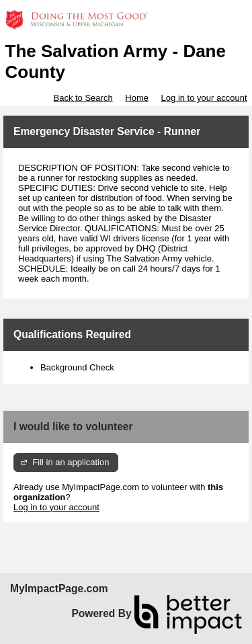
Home (137, 98)
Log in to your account (204, 98)
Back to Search (83, 98)
